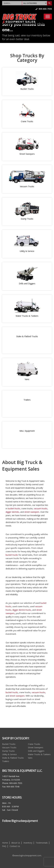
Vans (27, 379)
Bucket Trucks (27, 89)
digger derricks (12, 512)
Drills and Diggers (27, 283)
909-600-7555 (44, 9)
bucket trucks (14, 508)
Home (5, 843)
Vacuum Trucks (27, 186)
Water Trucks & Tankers (27, 316)
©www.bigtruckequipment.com (27, 855)
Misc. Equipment (27, 431)
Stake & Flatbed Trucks (27, 336)
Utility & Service (27, 251)
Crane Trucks (27, 121)
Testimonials (42, 843)
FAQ (4, 846)
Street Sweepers (27, 154)
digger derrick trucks (22, 610)
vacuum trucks (41, 508)
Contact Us (15, 846)
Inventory (28, 843)
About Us (16, 843)
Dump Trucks (27, 219)
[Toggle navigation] (48, 16)
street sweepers (32, 512)
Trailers (27, 400)
